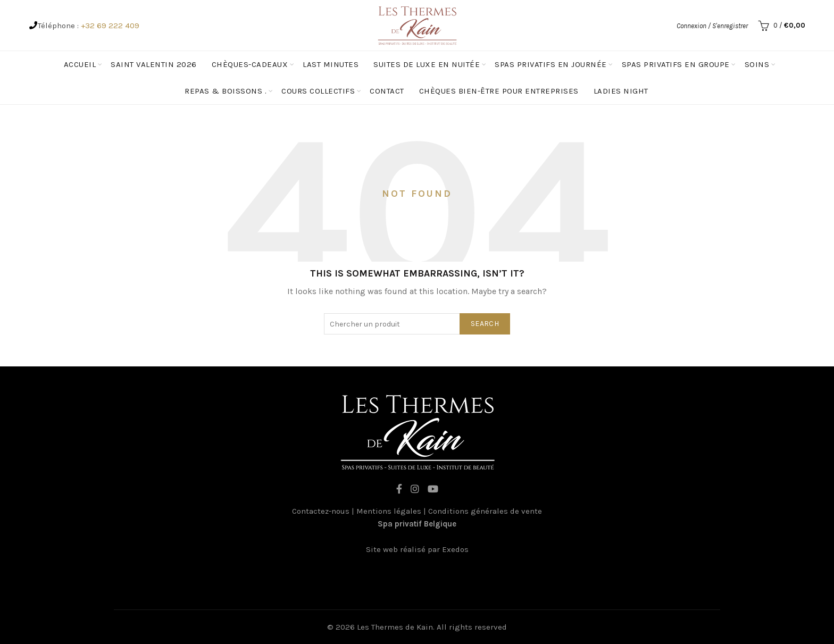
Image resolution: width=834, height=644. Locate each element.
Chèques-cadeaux (250, 64)
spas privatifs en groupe (676, 64)
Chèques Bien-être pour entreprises (499, 91)
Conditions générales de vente (485, 511)
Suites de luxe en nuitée (427, 64)
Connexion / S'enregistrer (712, 26)
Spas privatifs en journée (551, 64)
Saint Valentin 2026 (154, 64)
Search (485, 324)
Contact (387, 91)
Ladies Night (621, 91)
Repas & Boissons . (226, 91)
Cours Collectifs (318, 91)
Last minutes (331, 64)
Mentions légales (389, 511)
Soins (757, 64)
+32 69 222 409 (110, 26)
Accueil (80, 64)
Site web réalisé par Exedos (417, 549)
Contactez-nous (321, 511)
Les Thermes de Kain (395, 627)
